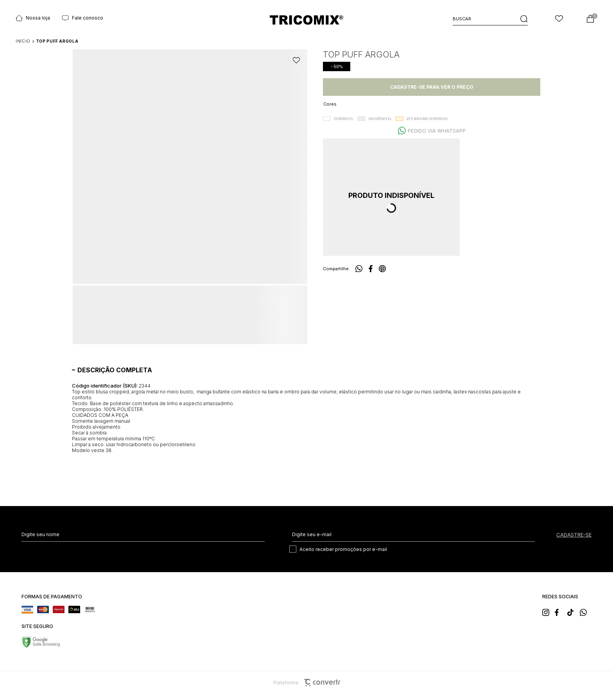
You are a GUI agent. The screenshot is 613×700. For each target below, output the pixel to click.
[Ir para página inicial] (23, 41)
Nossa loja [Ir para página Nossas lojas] (33, 18)
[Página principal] (306, 20)
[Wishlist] (559, 19)
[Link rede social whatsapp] (586, 612)
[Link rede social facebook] (561, 612)
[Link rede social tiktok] (573, 612)
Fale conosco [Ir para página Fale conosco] (82, 18)
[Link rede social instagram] (548, 612)
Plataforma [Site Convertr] (307, 683)
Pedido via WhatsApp (437, 131)
